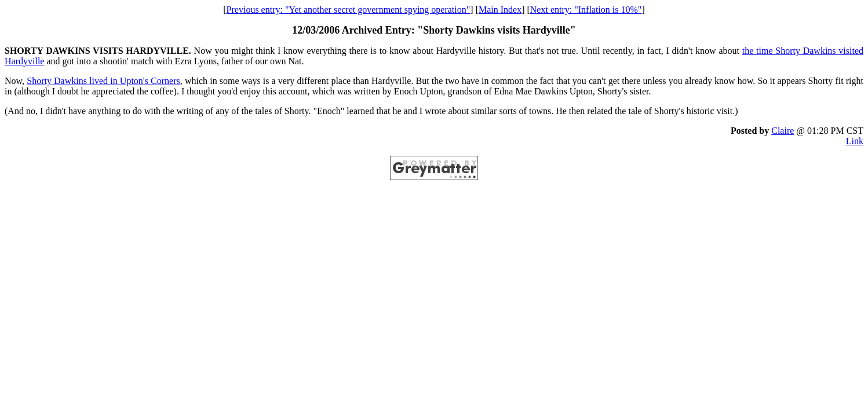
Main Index (500, 10)
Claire (783, 131)
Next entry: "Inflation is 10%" (586, 10)
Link (855, 141)
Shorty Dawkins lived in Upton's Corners (103, 81)
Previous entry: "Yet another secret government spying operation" (349, 10)
